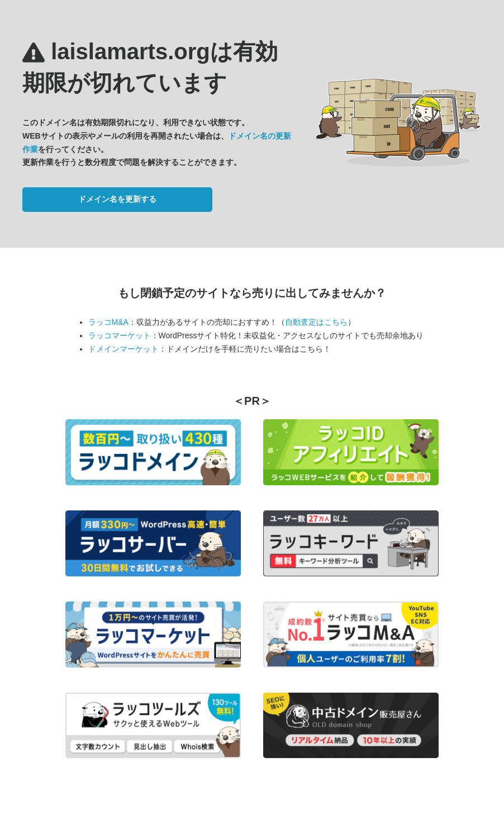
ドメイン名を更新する (117, 199)
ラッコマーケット (120, 335)
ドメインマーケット (123, 349)
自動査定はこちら (316, 322)
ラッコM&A (108, 322)
